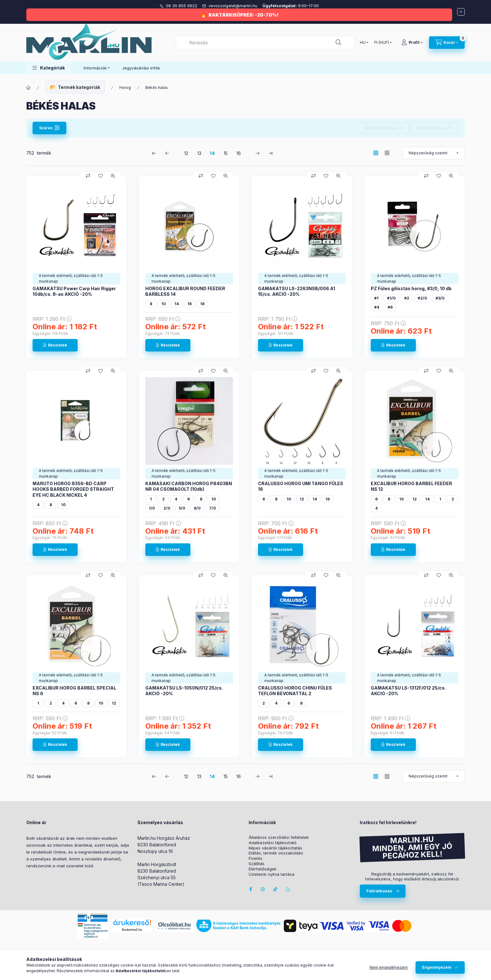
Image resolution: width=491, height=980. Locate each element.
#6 (390, 307)
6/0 (197, 508)
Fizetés (256, 858)
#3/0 (440, 298)
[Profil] (412, 43)
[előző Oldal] (167, 153)
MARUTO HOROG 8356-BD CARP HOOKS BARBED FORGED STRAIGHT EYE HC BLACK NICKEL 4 (73, 489)
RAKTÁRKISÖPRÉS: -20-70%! (243, 15)
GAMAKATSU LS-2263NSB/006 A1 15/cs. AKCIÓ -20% (297, 291)
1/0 (152, 508)
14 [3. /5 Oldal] (212, 153)
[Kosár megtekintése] (447, 43)
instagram (263, 889)
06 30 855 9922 (182, 6)
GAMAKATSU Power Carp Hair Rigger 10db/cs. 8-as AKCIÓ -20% (74, 291)
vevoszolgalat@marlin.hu (234, 6)
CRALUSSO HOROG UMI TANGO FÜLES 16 (301, 486)
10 (164, 304)
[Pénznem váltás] (382, 43)
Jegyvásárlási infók (141, 68)
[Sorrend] (433, 153)
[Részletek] (55, 345)
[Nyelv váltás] (363, 43)
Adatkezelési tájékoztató (273, 843)
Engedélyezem (437, 967)
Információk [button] (95, 68)
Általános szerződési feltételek (279, 837)
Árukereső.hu (132, 930)
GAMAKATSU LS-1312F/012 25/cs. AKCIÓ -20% (408, 691)
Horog (125, 87)
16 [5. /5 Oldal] (239, 153)
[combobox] (265, 43)
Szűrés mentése (380, 128)
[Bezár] (461, 12)
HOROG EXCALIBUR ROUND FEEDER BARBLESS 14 (185, 291)
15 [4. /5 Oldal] (226, 153)
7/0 (213, 508)
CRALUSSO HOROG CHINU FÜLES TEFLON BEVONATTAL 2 (295, 691)
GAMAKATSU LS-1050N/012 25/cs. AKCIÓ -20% (184, 691)
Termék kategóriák (79, 87)
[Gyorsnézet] (113, 176)
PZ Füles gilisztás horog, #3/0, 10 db (411, 288)
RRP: (52, 319)
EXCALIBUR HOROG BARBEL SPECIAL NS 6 (74, 691)
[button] (49, 68)
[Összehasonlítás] (88, 176)
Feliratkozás (379, 891)
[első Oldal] (154, 153)
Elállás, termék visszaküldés (276, 853)
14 (177, 304)
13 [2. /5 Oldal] (199, 153)
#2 (407, 298)
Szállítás (257, 864)
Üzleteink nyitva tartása (271, 874)
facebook (251, 889)
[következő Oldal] (257, 153)
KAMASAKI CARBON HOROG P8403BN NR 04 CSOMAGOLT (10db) (189, 486)
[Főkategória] (28, 88)
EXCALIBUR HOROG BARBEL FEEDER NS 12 (411, 486)
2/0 (167, 508)
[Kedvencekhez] (101, 176)
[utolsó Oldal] (271, 153)
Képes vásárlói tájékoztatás (275, 848)
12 (302, 499)
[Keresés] (339, 43)
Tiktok (276, 889)
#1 (376, 298)
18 (202, 304)
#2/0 (422, 298)
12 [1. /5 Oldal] (186, 153)
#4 (377, 307)
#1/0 (391, 298)
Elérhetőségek (263, 869)
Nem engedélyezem (389, 967)
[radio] (387, 153)
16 (189, 304)
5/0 (182, 508)
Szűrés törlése (431, 128)
